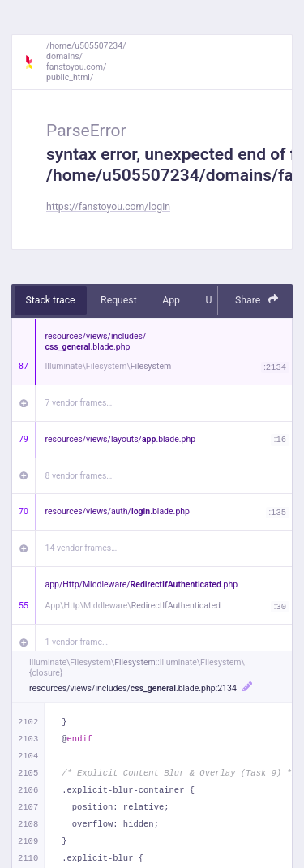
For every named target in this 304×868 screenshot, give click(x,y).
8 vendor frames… (79, 476)
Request (119, 300)
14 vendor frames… (81, 548)
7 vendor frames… (79, 403)
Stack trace (51, 300)
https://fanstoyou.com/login (108, 207)
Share (257, 300)
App (171, 300)
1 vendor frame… (77, 642)
